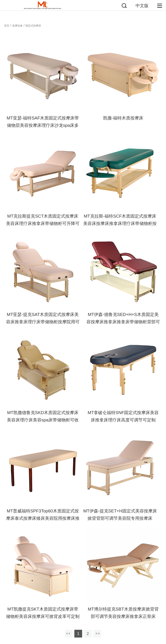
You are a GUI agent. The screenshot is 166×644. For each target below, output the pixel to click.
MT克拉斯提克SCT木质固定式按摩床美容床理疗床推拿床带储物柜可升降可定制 (43, 223)
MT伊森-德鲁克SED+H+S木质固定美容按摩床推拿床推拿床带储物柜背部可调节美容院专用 (123, 322)
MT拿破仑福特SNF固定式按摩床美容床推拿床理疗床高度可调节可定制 (123, 416)
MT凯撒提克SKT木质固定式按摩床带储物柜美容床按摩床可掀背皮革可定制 (43, 613)
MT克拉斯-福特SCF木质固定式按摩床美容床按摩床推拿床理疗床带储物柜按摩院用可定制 (120, 223)
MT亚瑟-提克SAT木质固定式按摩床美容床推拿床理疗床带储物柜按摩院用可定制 (43, 322)
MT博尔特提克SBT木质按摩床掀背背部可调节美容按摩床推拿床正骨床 (123, 613)
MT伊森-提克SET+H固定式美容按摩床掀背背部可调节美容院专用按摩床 (120, 515)
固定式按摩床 (33, 26)
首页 (7, 26)
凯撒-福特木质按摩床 (123, 118)
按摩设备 (18, 26)
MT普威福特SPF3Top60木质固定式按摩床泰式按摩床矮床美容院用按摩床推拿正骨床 (43, 518)
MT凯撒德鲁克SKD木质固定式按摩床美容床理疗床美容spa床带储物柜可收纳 (43, 420)
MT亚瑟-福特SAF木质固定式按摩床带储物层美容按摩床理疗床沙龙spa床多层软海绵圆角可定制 (43, 125)
